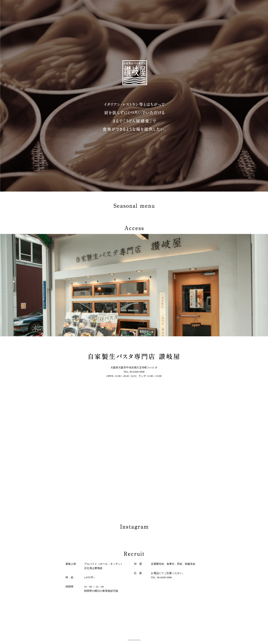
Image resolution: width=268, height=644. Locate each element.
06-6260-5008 (137, 372)
